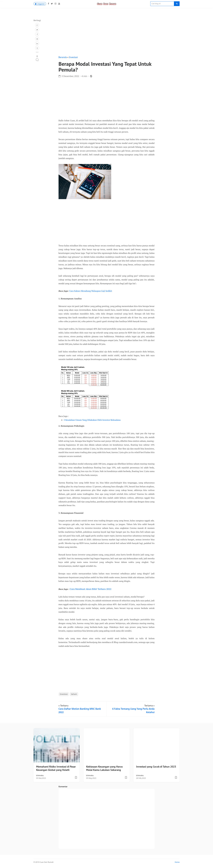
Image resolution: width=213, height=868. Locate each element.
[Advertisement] (107, 37)
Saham (74, 695)
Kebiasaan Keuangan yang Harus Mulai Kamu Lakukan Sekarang (104, 769)
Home (177, 863)
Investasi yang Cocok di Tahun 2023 (156, 768)
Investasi (73, 58)
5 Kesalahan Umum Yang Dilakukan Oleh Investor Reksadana (92, 421)
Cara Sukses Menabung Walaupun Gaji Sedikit (91, 292)
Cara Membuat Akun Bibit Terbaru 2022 (91, 590)
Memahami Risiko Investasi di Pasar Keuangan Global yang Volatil (56, 769)
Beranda (63, 58)
